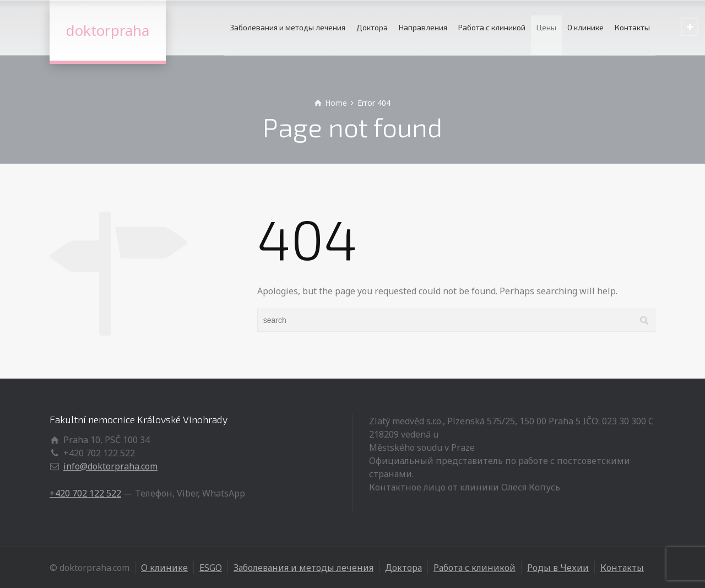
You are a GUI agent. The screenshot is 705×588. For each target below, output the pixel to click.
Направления (423, 27)
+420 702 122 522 (85, 493)
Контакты (632, 27)
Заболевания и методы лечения (288, 27)
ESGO (211, 568)
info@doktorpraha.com (110, 466)
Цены (546, 27)
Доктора (372, 27)
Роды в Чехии (558, 568)
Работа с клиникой (492, 27)
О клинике (585, 27)
